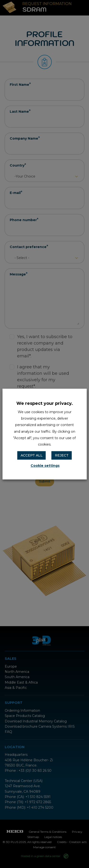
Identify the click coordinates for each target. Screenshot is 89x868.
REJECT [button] (62, 456)
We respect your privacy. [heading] (45, 403)
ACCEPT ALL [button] (32, 456)
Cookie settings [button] (45, 466)
